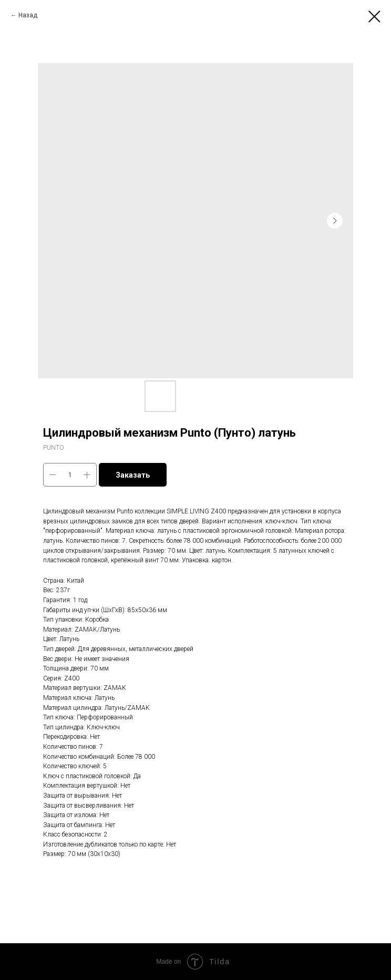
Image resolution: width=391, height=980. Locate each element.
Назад (28, 15)
